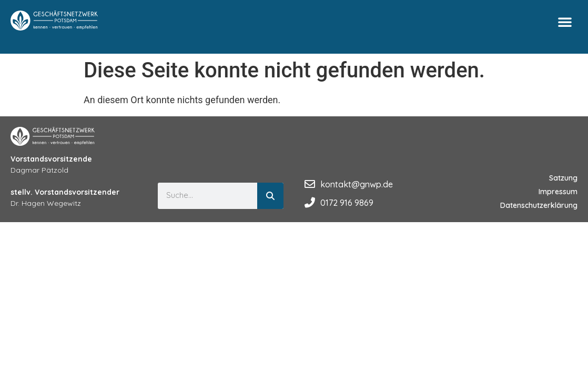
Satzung (563, 178)
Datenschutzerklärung (539, 205)
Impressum (558, 192)
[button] (565, 22)
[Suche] (270, 196)
